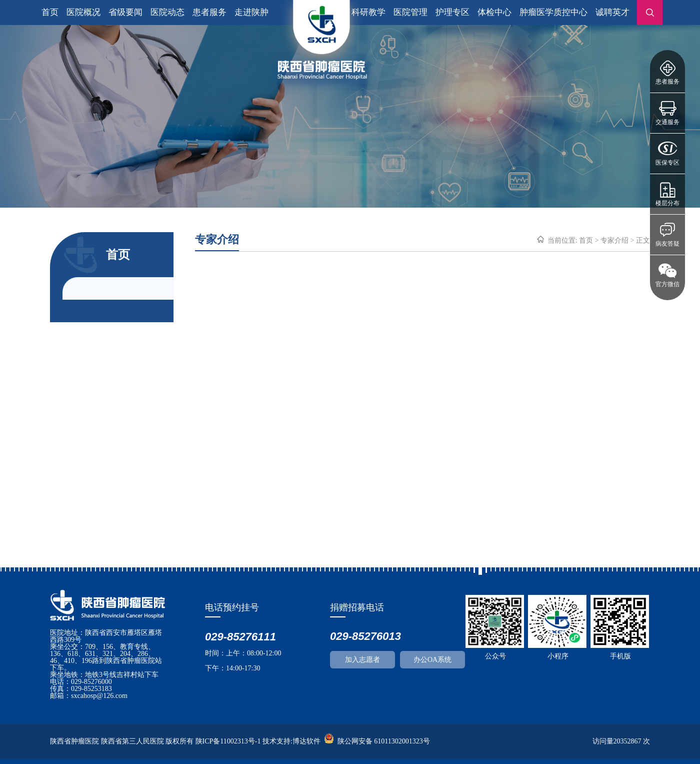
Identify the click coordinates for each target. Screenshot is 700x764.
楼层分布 (667, 203)
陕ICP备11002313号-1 (228, 741)
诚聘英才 (612, 12)
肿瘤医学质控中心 (553, 12)
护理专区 (452, 12)
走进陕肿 (251, 12)
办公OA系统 (432, 660)
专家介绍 (614, 240)
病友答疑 (667, 244)
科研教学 (368, 12)
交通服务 (667, 122)
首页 (50, 12)
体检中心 (494, 12)
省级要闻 (125, 12)
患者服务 (667, 82)
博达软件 (306, 741)
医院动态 (167, 12)
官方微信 (667, 284)
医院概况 (83, 12)
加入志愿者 (362, 660)
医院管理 (410, 12)
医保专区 (667, 163)
